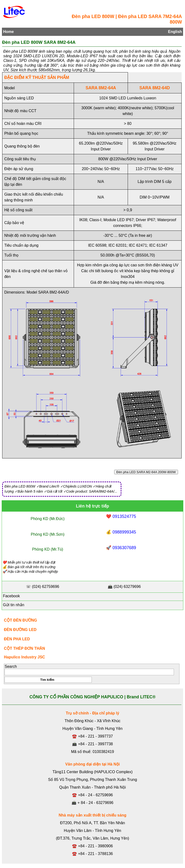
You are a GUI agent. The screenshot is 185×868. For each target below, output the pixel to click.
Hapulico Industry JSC (24, 657)
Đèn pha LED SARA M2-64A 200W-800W (146, 472)
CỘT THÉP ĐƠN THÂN (24, 648)
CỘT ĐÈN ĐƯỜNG (20, 620)
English (175, 32)
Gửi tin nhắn (13, 605)
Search (11, 666)
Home (8, 32)
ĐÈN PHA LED (17, 639)
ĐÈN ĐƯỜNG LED (20, 630)
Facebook (11, 596)
